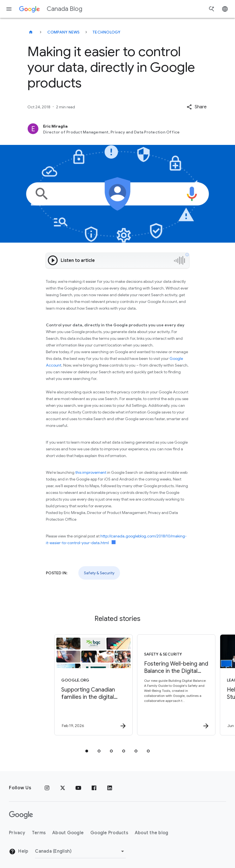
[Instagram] (47, 788)
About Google (68, 833)
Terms (39, 833)
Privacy (17, 833)
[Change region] (80, 851)
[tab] (87, 751)
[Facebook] (94, 788)
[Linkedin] (110, 788)
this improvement (91, 472)
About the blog (152, 833)
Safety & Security (99, 573)
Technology (107, 32)
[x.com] (63, 788)
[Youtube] (78, 788)
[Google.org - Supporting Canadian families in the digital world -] (76, 685)
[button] (197, 107)
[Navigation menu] (9, 9)
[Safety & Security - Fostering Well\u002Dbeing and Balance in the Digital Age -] (158, 685)
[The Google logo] (21, 815)
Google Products (109, 833)
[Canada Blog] (31, 32)
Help (19, 852)
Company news (64, 32)
